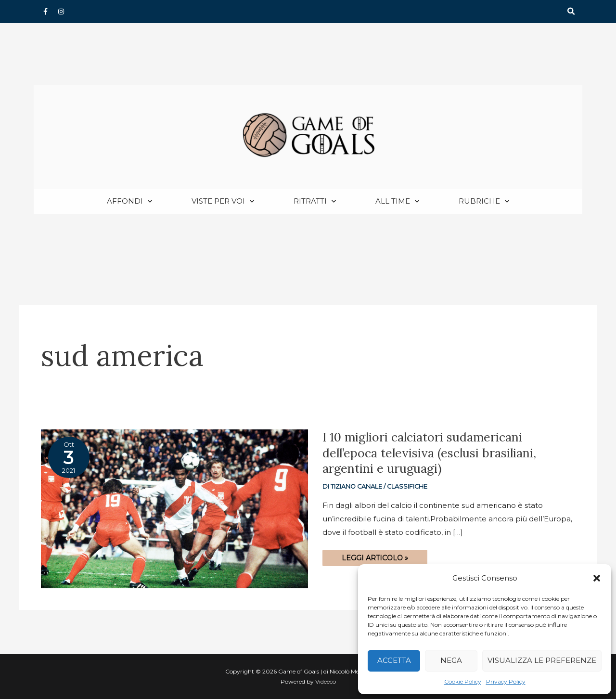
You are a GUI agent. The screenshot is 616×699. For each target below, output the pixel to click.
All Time (397, 202)
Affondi (129, 202)
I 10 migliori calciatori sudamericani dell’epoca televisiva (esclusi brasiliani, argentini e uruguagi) (429, 453)
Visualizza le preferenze (542, 660)
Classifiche (407, 487)
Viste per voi (223, 202)
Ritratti (315, 202)
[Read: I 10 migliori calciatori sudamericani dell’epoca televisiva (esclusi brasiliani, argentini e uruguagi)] (174, 509)
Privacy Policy (506, 681)
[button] (597, 578)
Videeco (326, 681)
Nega (451, 660)
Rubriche (484, 202)
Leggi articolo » (375, 557)
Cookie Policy (463, 681)
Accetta (394, 660)
